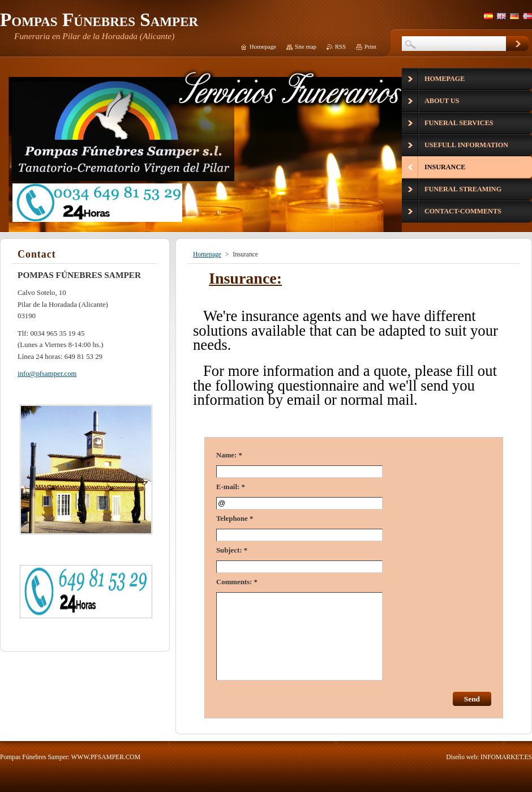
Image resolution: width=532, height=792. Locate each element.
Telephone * (235, 519)
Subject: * (232, 550)
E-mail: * (231, 487)
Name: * (229, 455)
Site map (306, 46)
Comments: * (237, 582)
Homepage (207, 254)
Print (370, 46)
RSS (340, 46)
